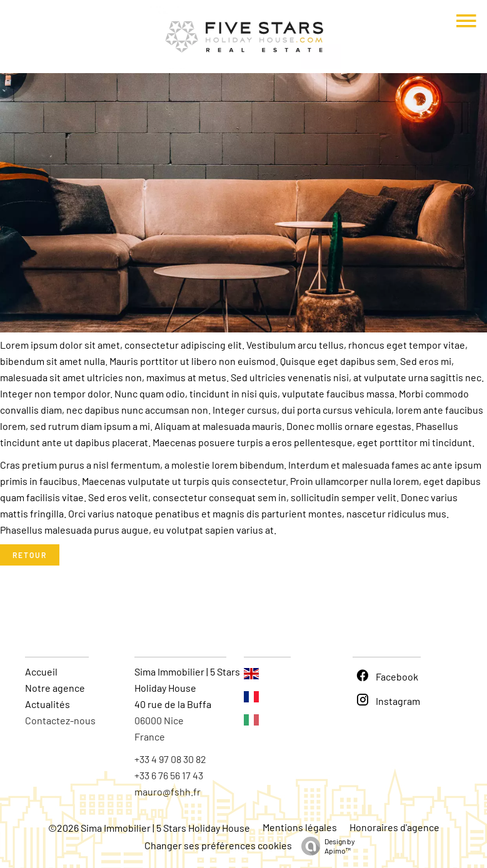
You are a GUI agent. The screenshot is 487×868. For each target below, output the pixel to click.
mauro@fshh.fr (168, 791)
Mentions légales (300, 827)
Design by (325, 846)
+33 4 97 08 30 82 (170, 759)
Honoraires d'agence (394, 827)
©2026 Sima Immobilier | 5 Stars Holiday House (149, 828)
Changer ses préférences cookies (218, 845)
